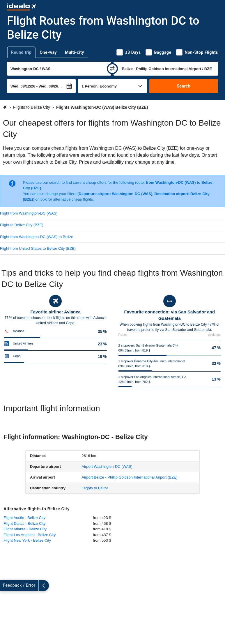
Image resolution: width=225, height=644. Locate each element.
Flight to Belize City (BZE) (22, 225)
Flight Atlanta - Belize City (25, 529)
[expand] (5, 586)
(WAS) (107, 467)
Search (184, 86)
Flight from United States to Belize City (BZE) (38, 248)
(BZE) (130, 477)
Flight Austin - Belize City (24, 518)
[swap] (112, 69)
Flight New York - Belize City (27, 540)
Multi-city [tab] (75, 52)
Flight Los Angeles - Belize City (30, 535)
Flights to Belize (95, 488)
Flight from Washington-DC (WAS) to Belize (37, 237)
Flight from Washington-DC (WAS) (29, 213)
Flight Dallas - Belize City (25, 523)
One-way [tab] (48, 52)
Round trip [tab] (21, 52)
